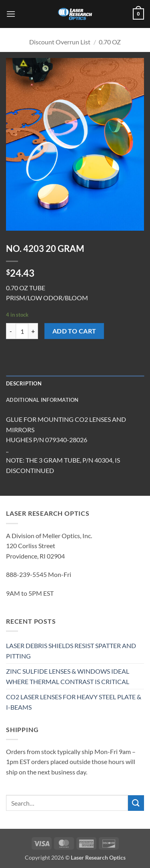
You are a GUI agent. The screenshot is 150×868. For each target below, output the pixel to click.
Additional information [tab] (42, 400)
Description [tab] (24, 383)
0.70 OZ (110, 42)
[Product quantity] (22, 331)
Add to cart (74, 331)
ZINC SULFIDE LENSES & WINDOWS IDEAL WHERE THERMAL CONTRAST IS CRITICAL (68, 676)
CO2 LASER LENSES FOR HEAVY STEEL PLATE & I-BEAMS (74, 702)
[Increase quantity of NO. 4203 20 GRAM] (33, 331)
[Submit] (136, 803)
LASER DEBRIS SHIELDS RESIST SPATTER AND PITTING (71, 651)
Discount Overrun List (60, 42)
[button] (11, 14)
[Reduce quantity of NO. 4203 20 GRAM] (11, 331)
